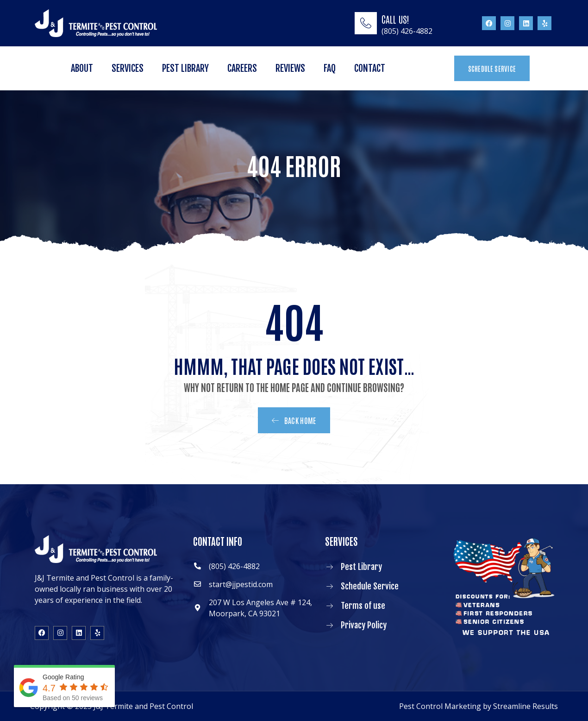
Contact (370, 68)
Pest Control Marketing (440, 706)
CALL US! (395, 19)
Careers (242, 68)
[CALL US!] (366, 23)
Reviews (290, 68)
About (82, 68)
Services (128, 68)
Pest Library (185, 68)
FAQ (330, 68)
